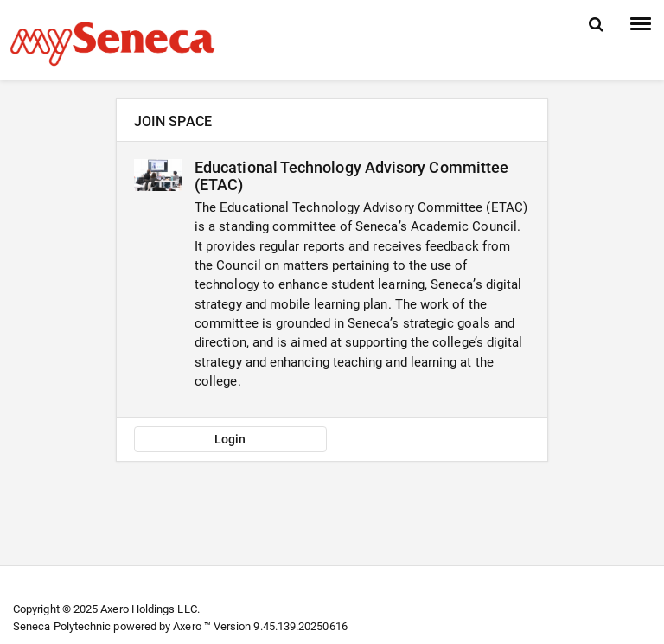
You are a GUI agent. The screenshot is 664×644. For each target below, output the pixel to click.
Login (230, 439)
